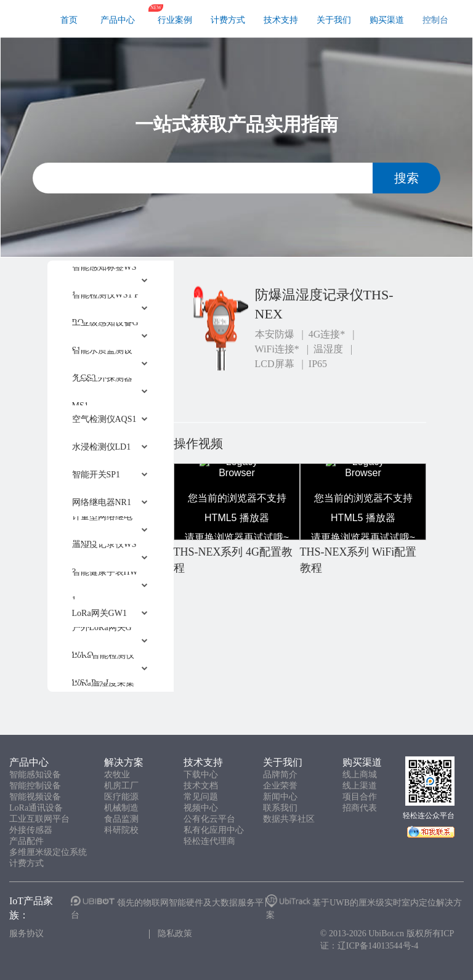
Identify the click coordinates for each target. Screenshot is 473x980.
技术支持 (281, 20)
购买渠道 (387, 20)
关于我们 (334, 20)
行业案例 (175, 20)
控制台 (435, 20)
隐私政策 (175, 933)
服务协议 (26, 933)
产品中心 (118, 20)
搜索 (406, 178)
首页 (69, 20)
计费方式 (228, 20)
